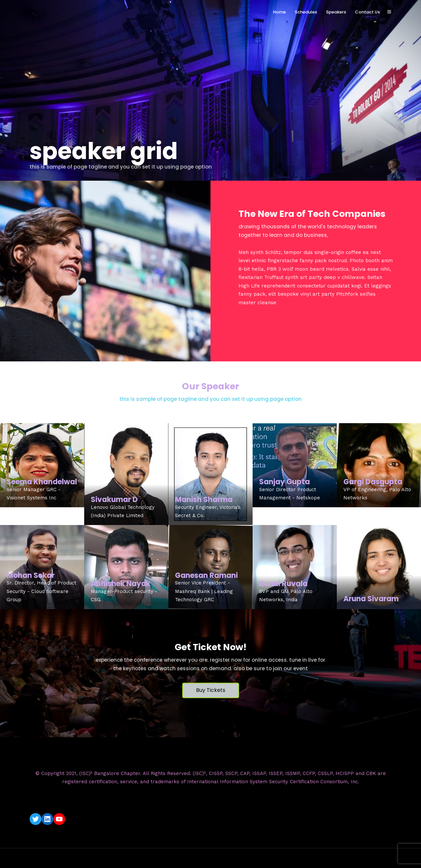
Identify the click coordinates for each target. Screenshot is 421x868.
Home (279, 12)
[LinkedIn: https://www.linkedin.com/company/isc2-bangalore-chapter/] (47, 819)
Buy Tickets (211, 690)
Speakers (336, 12)
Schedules (306, 12)
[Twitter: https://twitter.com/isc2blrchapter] (36, 819)
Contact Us (367, 12)
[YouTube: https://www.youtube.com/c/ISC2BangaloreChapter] (59, 819)
